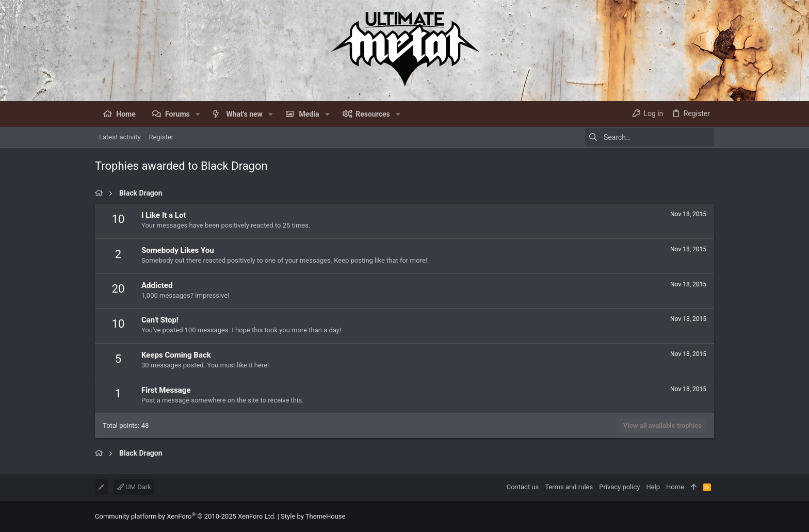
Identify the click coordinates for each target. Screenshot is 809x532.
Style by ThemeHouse (313, 516)
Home (675, 487)
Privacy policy (619, 487)
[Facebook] (709, 516)
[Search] (650, 137)
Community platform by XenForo (185, 516)
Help (653, 487)
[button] (198, 114)
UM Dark (134, 487)
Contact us (523, 487)
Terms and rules (569, 487)
